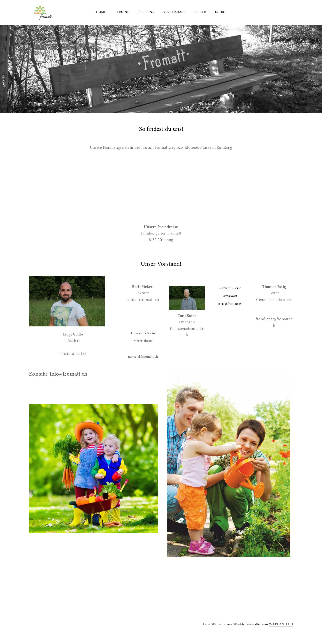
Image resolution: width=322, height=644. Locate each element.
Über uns (146, 12)
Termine (122, 12)
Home (101, 12)
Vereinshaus (174, 12)
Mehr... (220, 12)
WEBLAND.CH (281, 624)
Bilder (200, 12)
